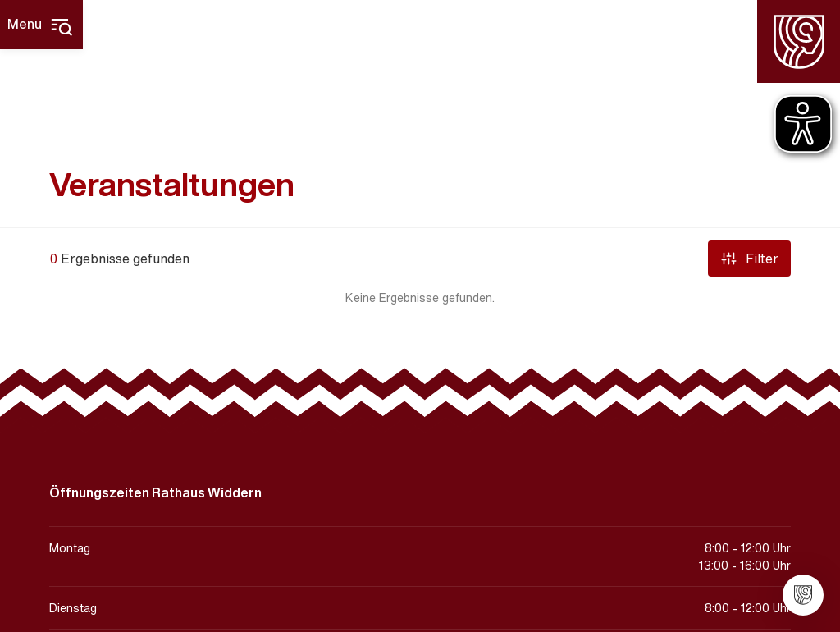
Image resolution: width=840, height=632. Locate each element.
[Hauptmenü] (41, 25)
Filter (749, 259)
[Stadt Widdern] (803, 595)
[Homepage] (799, 41)
